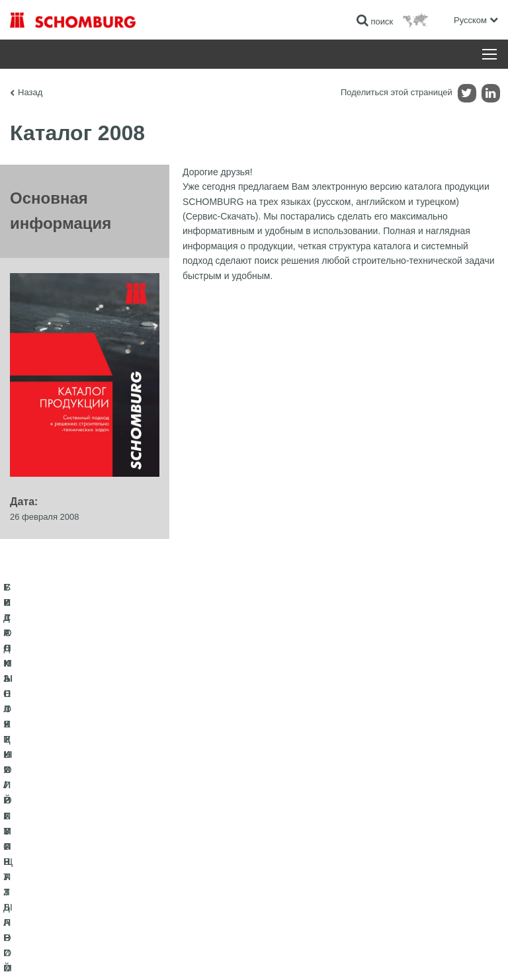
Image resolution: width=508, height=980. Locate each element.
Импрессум (75, 954)
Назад (30, 92)
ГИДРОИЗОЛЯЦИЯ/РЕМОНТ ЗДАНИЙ (81, 796)
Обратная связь (293, 835)
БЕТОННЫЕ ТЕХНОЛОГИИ (61, 875)
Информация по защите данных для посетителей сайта (189, 954)
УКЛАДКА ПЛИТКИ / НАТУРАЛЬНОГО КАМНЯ (95, 815)
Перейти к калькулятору (308, 796)
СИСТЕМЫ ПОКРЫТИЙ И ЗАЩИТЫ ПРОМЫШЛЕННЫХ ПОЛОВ (114, 845)
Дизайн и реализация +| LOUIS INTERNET (430, 954)
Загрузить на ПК (294, 815)
